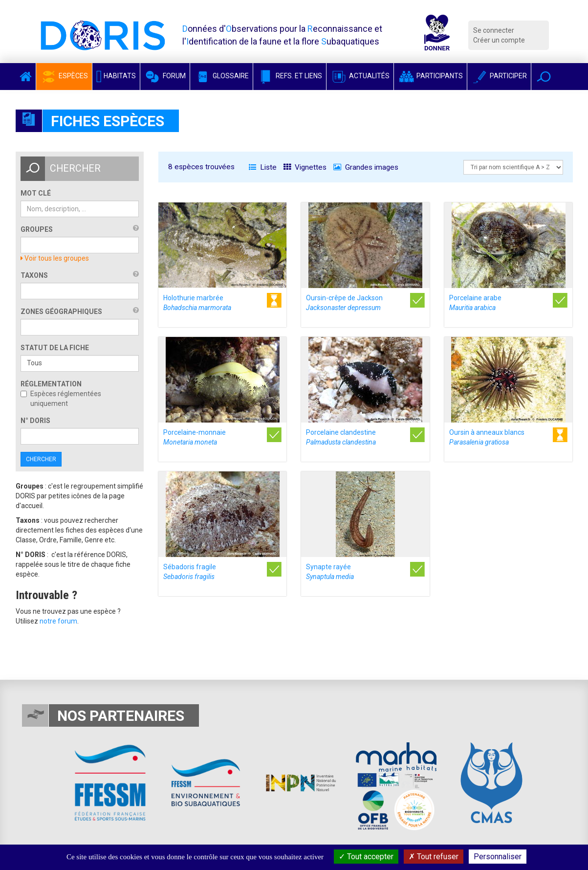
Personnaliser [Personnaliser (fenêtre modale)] (498, 857)
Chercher (41, 459)
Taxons (34, 275)
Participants (430, 76)
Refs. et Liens (290, 76)
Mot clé (36, 193)
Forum (165, 76)
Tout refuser (434, 857)
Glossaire (221, 76)
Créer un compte (499, 40)
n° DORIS (35, 421)
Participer (499, 76)
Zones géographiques (61, 312)
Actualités (360, 76)
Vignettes (305, 167)
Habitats (116, 76)
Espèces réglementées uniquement (61, 399)
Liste (263, 167)
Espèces (64, 76)
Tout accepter (366, 857)
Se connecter (494, 30)
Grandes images (366, 167)
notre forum (58, 621)
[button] (544, 77)
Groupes (37, 229)
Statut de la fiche (55, 348)
